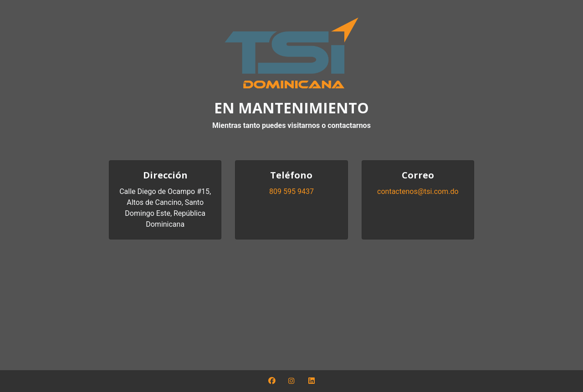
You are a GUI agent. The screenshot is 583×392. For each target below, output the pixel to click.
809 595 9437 (291, 191)
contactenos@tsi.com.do (418, 191)
